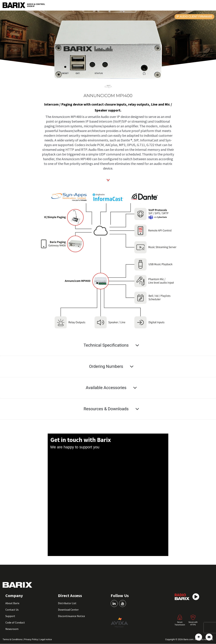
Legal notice (46, 639)
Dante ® (127, 140)
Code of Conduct (15, 622)
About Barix (12, 603)
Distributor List (67, 603)
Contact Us (12, 610)
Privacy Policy (31, 639)
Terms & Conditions (13, 639)
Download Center (68, 610)
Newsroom (12, 629)
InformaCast (149, 140)
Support (10, 616)
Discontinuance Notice (71, 616)
